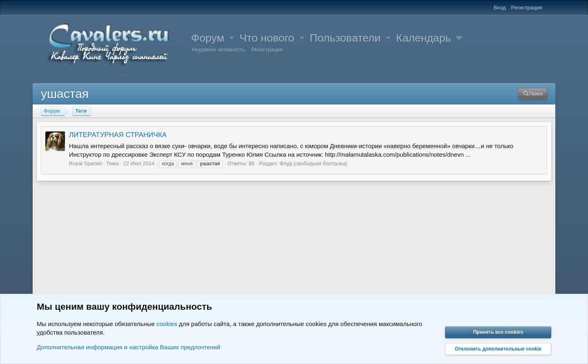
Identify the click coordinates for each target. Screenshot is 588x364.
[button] (232, 38)
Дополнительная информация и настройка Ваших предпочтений (129, 347)
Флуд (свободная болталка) (313, 163)
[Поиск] (533, 94)
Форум (208, 38)
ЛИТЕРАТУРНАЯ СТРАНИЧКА (118, 135)
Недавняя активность (218, 50)
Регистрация (267, 50)
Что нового (267, 38)
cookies (167, 324)
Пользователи (345, 38)
